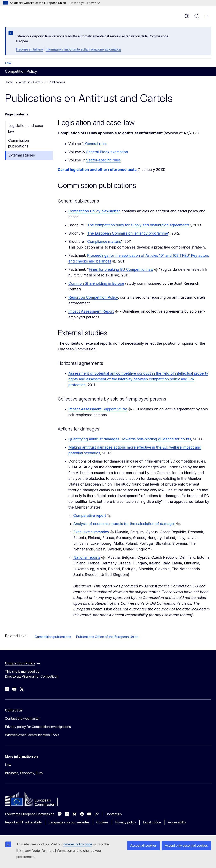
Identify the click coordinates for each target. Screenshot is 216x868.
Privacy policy (126, 822)
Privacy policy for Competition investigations (38, 727)
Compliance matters (104, 241)
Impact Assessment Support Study (98, 409)
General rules (96, 144)
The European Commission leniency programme (128, 233)
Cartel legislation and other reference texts (97, 170)
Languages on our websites (69, 822)
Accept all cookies (144, 846)
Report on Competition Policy (93, 297)
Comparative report (90, 515)
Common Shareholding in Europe (96, 283)
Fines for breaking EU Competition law (121, 269)
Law (8, 63)
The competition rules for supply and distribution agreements (138, 225)
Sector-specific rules (103, 160)
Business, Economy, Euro (24, 773)
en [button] (187, 16)
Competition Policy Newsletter (94, 211)
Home (9, 82)
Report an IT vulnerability (23, 822)
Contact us (114, 814)
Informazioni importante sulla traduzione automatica (83, 49)
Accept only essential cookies (186, 846)
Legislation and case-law (26, 128)
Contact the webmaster (22, 718)
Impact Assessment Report (91, 311)
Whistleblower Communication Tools (32, 735)
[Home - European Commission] (30, 14)
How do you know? (85, 3)
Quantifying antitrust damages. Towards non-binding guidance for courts (130, 439)
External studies (22, 155)
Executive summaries (91, 532)
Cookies (102, 822)
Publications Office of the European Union (107, 637)
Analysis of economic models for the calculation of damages (124, 524)
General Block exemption (107, 152)
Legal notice (152, 822)
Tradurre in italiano (29, 49)
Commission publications (19, 143)
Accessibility (177, 822)
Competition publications (53, 637)
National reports (87, 557)
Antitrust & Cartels (31, 82)
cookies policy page (78, 844)
